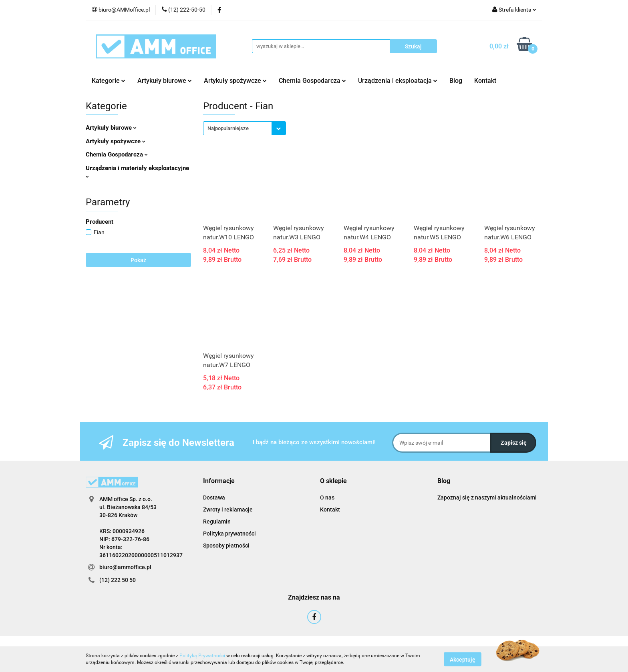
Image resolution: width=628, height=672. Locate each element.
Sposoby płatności (226, 546)
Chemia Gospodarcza (312, 81)
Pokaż (138, 260)
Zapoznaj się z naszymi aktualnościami (487, 497)
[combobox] (245, 128)
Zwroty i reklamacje (228, 510)
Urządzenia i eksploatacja (398, 81)
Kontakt (485, 81)
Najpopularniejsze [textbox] (228, 128)
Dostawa (214, 497)
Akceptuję (463, 659)
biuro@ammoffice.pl (125, 567)
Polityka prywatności (229, 534)
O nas (327, 497)
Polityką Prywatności (202, 656)
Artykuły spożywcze (235, 81)
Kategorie (109, 81)
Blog (456, 81)
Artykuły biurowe (165, 81)
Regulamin (217, 522)
